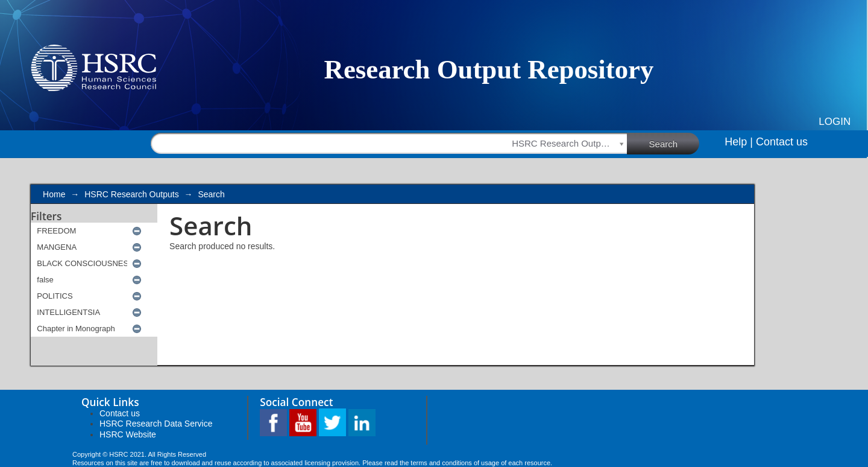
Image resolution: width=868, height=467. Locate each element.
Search (675, 143)
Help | (739, 142)
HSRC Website (128, 434)
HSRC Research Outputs (131, 194)
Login (835, 122)
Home (54, 194)
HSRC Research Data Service (156, 424)
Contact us (782, 142)
